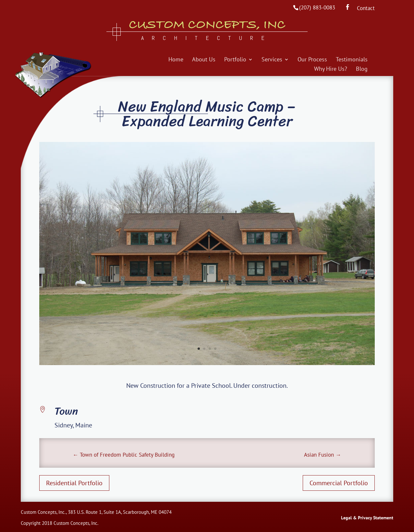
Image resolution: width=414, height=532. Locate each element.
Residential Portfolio (74, 483)
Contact (366, 9)
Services (272, 60)
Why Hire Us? (331, 70)
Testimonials (352, 60)
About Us (204, 60)
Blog (362, 70)
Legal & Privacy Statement (367, 518)
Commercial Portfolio (339, 483)
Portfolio (235, 60)
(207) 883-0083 (317, 7)
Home (176, 60)
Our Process (312, 60)
